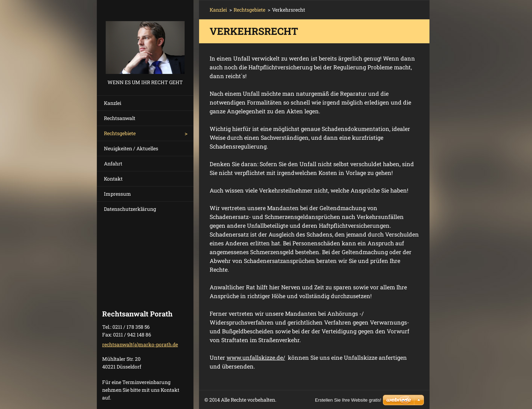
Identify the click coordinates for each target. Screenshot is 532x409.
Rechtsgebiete (120, 133)
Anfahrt (113, 163)
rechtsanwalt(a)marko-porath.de (140, 344)
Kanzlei (113, 103)
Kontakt (113, 179)
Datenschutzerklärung (130, 209)
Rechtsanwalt (120, 118)
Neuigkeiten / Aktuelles (131, 148)
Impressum (117, 194)
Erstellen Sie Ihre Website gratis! (348, 400)
